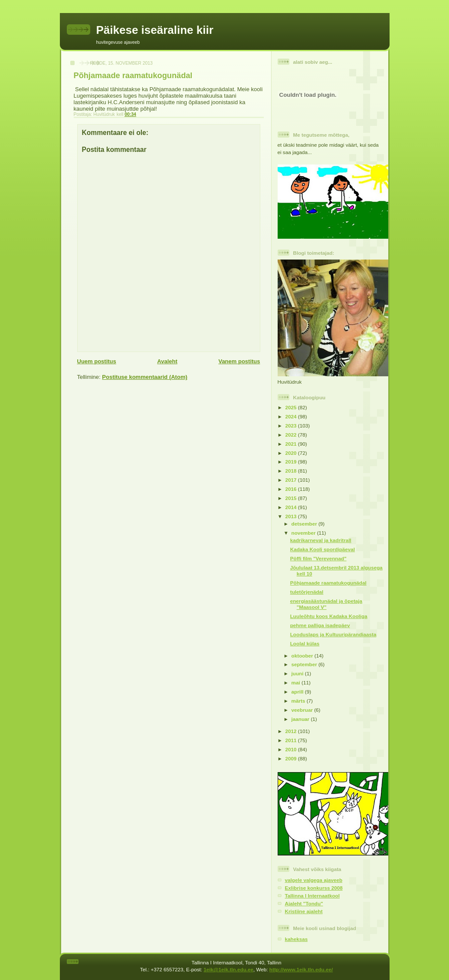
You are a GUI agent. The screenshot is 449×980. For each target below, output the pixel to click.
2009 (292, 758)
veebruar (303, 710)
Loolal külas (305, 643)
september (305, 664)
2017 (292, 480)
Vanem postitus (239, 361)
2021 (292, 444)
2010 (292, 749)
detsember (305, 524)
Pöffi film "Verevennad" (318, 558)
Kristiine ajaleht (304, 911)
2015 (292, 498)
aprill (298, 692)
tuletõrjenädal (307, 592)
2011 (292, 740)
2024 (292, 416)
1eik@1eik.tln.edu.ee (228, 969)
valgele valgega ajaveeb (314, 880)
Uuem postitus (97, 361)
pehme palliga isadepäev (320, 625)
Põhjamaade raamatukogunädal (328, 583)
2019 (292, 462)
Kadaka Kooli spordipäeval (323, 549)
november (304, 533)
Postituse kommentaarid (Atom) (144, 377)
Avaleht (167, 361)
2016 (292, 489)
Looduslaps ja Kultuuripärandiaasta (333, 634)
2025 (292, 407)
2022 (292, 435)
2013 (292, 516)
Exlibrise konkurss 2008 (314, 888)
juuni (298, 673)
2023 (292, 426)
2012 (292, 731)
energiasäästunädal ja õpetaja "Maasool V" (326, 604)
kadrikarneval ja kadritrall (321, 540)
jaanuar (301, 719)
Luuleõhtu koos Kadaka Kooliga (329, 616)
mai (297, 682)
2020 (292, 453)
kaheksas (297, 939)
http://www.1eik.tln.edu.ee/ (301, 969)
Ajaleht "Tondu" (304, 903)
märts (299, 701)
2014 (292, 507)
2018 (292, 471)
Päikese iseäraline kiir (155, 30)
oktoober (303, 656)
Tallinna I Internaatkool (312, 896)
